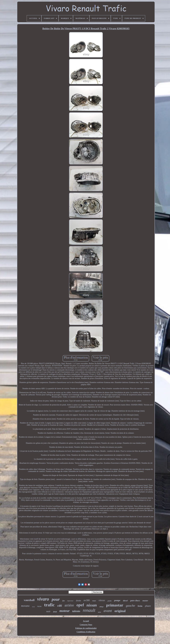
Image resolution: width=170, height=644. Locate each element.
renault (89, 610)
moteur (64, 611)
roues (94, 601)
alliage (102, 607)
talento (76, 611)
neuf (33, 607)
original (120, 611)
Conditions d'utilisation (86, 632)
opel (80, 605)
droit (55, 612)
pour (56, 599)
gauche (130, 606)
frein (140, 606)
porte (110, 601)
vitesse (102, 600)
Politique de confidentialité (86, 628)
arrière (69, 605)
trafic (49, 605)
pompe (117, 600)
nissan (92, 605)
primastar (115, 605)
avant (108, 611)
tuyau (39, 606)
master (145, 601)
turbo (99, 612)
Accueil (86, 621)
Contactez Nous (86, 625)
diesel (125, 601)
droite (79, 601)
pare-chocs (135, 601)
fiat (64, 601)
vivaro (43, 599)
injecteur (70, 601)
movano (25, 606)
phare (148, 606)
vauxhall (29, 600)
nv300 (87, 600)
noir (48, 611)
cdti (60, 606)
